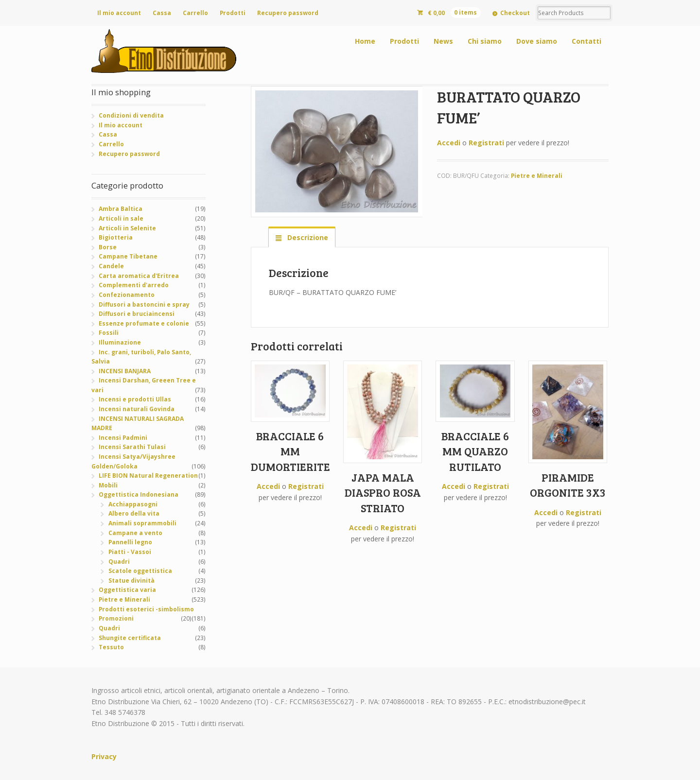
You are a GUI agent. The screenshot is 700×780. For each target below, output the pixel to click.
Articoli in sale (121, 218)
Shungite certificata (130, 638)
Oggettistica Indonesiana (139, 494)
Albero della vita (134, 513)
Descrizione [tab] (307, 237)
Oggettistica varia (127, 590)
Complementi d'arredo (134, 285)
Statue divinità (131, 581)
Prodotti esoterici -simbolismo (146, 609)
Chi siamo (485, 41)
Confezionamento (127, 295)
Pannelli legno (130, 542)
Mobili (108, 485)
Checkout (515, 13)
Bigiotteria (116, 237)
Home (365, 41)
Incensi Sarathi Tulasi (132, 447)
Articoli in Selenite (127, 228)
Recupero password (288, 13)
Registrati (486, 143)
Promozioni (116, 618)
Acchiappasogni (133, 504)
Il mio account (119, 13)
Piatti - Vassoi (130, 552)
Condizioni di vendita (131, 115)
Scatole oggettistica (140, 571)
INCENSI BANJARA (125, 371)
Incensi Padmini (123, 438)
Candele (111, 266)
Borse (108, 247)
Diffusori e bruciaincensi (137, 314)
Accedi (449, 143)
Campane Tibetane (128, 256)
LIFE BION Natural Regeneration (148, 476)
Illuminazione (120, 342)
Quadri (119, 562)
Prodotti (233, 13)
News (443, 41)
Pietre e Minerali (537, 176)
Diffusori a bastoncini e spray (144, 304)
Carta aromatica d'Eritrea (139, 276)
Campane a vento (135, 533)
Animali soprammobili (142, 523)
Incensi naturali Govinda (137, 409)
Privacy (104, 756)
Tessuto (111, 647)
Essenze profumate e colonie (144, 323)
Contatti (586, 41)
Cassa (162, 13)
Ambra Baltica (121, 209)
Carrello (195, 13)
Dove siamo (537, 41)
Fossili (109, 333)
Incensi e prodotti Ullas (135, 399)
